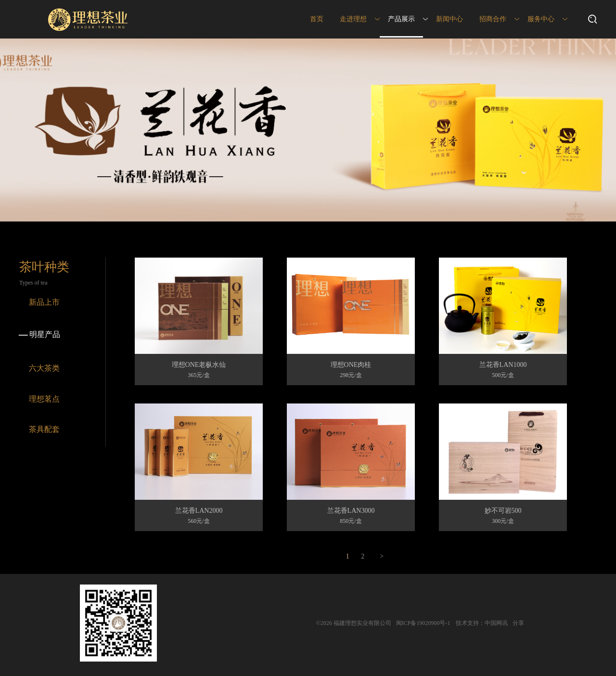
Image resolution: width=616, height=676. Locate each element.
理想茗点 (44, 399)
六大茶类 (44, 368)
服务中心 (541, 19)
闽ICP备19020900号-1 (423, 623)
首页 (317, 19)
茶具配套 (44, 429)
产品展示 (401, 19)
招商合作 (493, 19)
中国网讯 (496, 623)
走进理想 (353, 19)
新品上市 (44, 302)
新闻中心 (449, 19)
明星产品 (38, 335)
